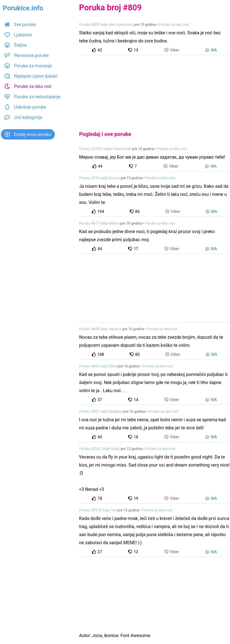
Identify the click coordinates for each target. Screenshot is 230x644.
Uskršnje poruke (25, 107)
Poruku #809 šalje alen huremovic (106, 25)
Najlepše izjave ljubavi (31, 76)
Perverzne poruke (27, 55)
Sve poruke (20, 24)
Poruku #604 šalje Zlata (98, 366)
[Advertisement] (155, 89)
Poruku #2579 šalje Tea (98, 510)
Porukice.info (23, 8)
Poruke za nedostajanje (32, 97)
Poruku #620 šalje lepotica (100, 329)
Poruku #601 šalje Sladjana (101, 412)
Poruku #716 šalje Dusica (99, 178)
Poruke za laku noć (28, 86)
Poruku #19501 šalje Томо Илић (105, 149)
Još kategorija (23, 117)
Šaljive (16, 45)
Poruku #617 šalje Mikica (99, 223)
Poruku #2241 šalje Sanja (99, 449)
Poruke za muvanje (28, 66)
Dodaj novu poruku (28, 134)
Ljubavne (18, 35)
